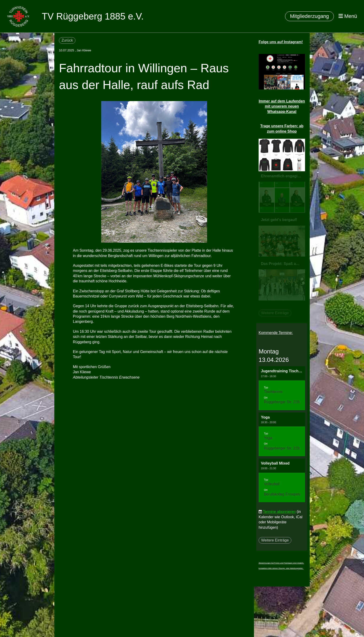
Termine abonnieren (279, 512)
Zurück (67, 40)
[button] (282, 388)
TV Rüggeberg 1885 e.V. (93, 16)
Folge (281, 42)
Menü (348, 16)
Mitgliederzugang (309, 16)
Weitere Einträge (275, 540)
